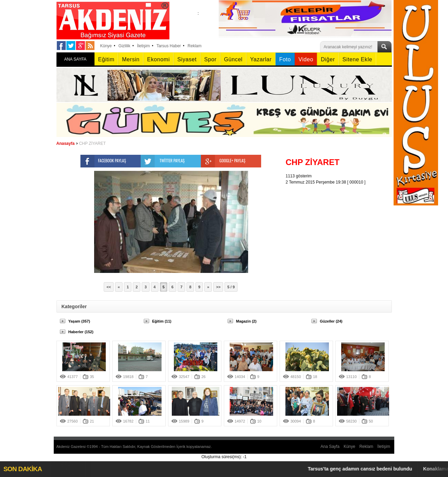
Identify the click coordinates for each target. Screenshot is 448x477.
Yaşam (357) (79, 321)
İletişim (143, 46)
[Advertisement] (341, 228)
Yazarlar (261, 59)
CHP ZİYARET (92, 143)
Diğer (328, 59)
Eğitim (106, 59)
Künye (106, 46)
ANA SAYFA (75, 59)
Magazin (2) (246, 321)
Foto (285, 59)
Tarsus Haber (169, 46)
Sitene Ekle (357, 59)
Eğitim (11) (162, 321)
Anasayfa (66, 143)
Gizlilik (124, 46)
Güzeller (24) (331, 321)
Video (306, 59)
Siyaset (187, 59)
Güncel (233, 59)
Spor (210, 59)
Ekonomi (158, 59)
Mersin (131, 59)
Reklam (195, 46)
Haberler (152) (81, 332)
